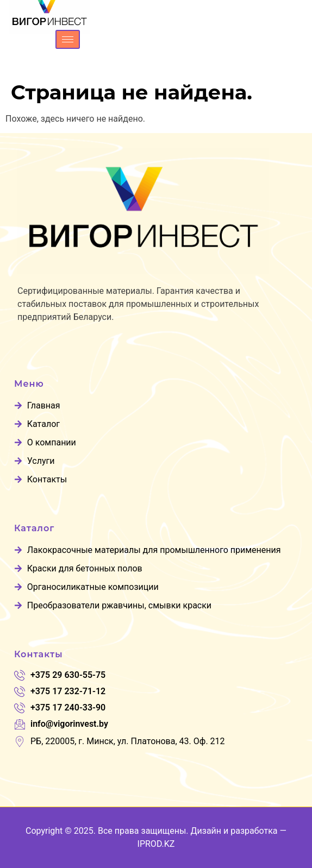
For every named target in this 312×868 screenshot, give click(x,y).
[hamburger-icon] (68, 39)
